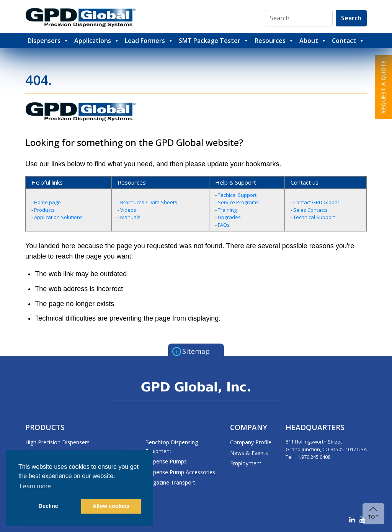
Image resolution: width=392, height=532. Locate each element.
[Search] (299, 18)
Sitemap (191, 351)
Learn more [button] (35, 486)
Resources (274, 41)
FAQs (224, 225)
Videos (128, 210)
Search (351, 18)
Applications (97, 41)
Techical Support (237, 195)
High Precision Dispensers (57, 442)
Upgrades (229, 217)
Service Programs (238, 202)
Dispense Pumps (166, 461)
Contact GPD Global (316, 202)
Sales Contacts (310, 210)
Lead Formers (149, 41)
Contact (348, 41)
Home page (47, 202)
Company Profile (251, 442)
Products (44, 210)
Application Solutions (58, 217)
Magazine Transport (170, 482)
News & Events (249, 453)
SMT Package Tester (214, 41)
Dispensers (48, 41)
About (313, 41)
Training (227, 210)
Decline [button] (48, 506)
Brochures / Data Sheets (149, 202)
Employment (246, 463)
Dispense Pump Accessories (180, 472)
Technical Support (314, 217)
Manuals (130, 217)
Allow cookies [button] (111, 506)
